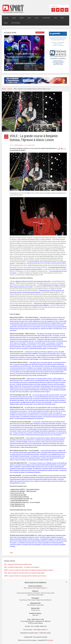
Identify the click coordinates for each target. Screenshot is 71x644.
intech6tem (50, 640)
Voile (62, 18)
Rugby (14, 18)
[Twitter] (58, 10)
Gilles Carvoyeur (19, 145)
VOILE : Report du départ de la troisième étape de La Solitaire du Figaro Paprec (24, 573)
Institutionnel (16, 23)
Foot (56, 18)
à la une (10, 89)
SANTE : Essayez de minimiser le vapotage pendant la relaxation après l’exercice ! (25, 576)
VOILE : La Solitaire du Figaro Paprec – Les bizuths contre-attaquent (22, 567)
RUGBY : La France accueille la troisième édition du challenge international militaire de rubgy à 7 (29, 570)
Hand (29, 18)
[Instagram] (67, 10)
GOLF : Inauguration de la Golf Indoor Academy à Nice (18, 564)
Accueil (6, 18)
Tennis (6, 23)
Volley (37, 18)
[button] (24, 50)
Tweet (11, 553)
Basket (22, 18)
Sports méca (46, 18)
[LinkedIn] (62, 10)
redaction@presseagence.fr (40, 630)
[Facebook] (53, 10)
